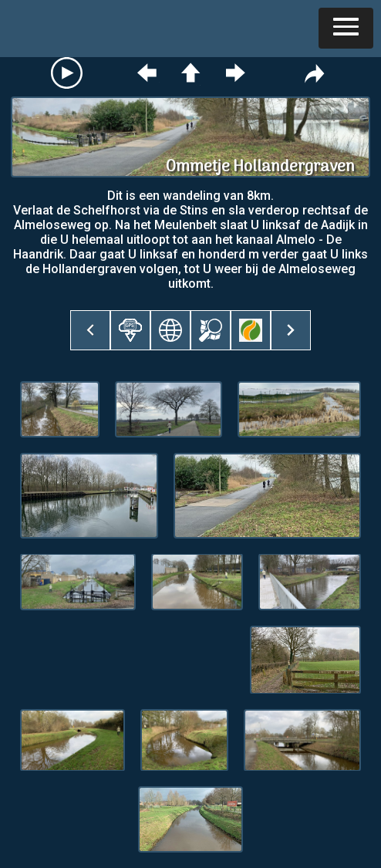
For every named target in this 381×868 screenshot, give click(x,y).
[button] (346, 28)
